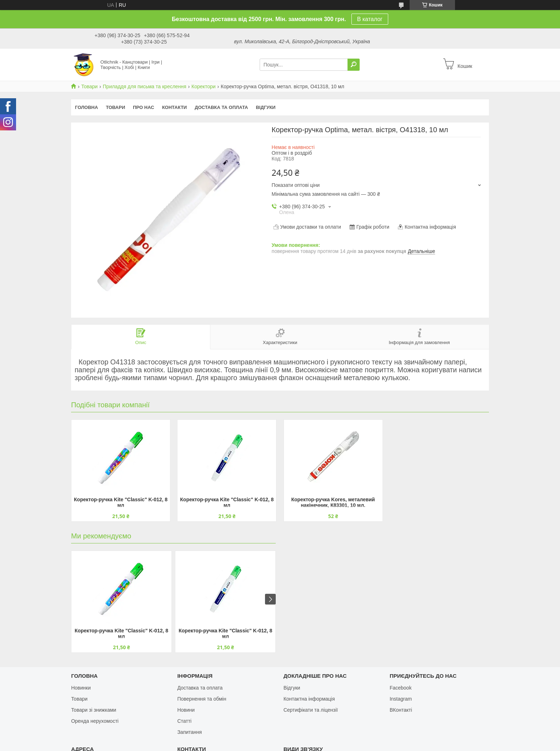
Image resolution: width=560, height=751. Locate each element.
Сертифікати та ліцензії (311, 710)
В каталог (370, 19)
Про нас (143, 107)
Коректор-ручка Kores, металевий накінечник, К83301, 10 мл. (333, 502)
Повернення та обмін (202, 699)
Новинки (81, 688)
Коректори (203, 86)
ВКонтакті (401, 710)
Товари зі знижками (94, 710)
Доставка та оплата (221, 107)
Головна (86, 107)
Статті (184, 721)
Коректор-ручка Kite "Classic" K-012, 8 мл (121, 502)
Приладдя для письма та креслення (145, 86)
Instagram (401, 699)
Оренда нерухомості (95, 721)
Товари (89, 86)
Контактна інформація (309, 699)
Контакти (175, 107)
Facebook (401, 688)
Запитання (189, 732)
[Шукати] (354, 65)
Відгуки (266, 107)
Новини (186, 710)
